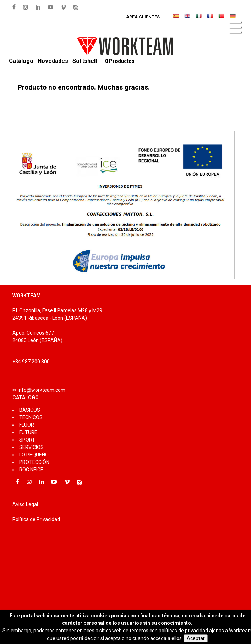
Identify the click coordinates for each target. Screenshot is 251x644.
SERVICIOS (31, 447)
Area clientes (143, 17)
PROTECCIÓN (34, 462)
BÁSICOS (30, 410)
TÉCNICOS (31, 417)
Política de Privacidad (36, 519)
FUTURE (28, 432)
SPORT (27, 440)
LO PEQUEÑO (34, 455)
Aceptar (196, 638)
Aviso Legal (25, 504)
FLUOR (27, 425)
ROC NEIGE (31, 470)
